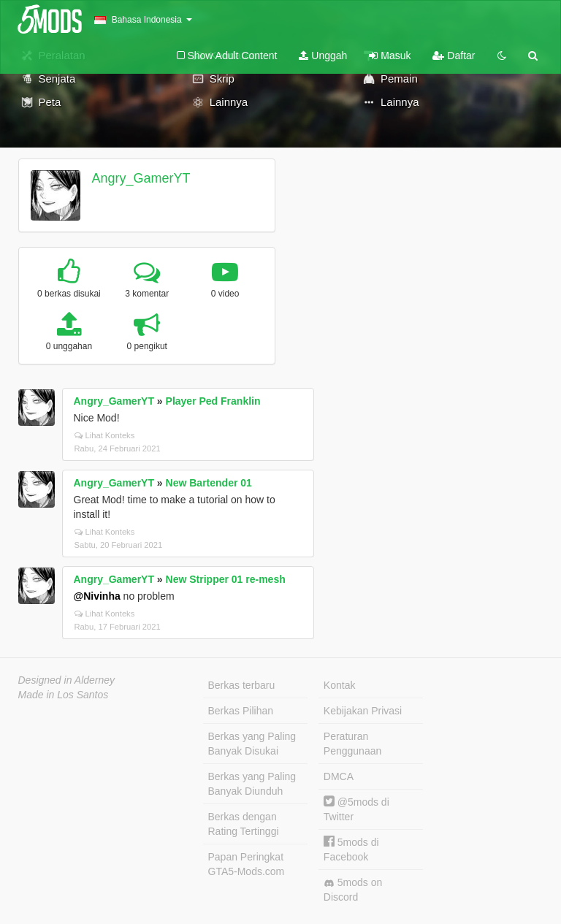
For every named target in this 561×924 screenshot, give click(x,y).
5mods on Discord (353, 890)
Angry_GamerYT (141, 178)
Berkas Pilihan (241, 711)
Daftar (454, 56)
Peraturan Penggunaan (352, 744)
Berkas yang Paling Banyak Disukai (252, 744)
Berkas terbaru (242, 685)
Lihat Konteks (105, 435)
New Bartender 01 (209, 483)
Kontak (340, 685)
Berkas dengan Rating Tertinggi (244, 824)
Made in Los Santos (64, 695)
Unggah (323, 56)
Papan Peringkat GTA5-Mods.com (247, 864)
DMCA (339, 776)
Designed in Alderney (67, 680)
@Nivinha (97, 596)
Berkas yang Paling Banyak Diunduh (252, 784)
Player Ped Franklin (213, 401)
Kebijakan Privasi (363, 711)
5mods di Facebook (351, 849)
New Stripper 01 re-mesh (226, 579)
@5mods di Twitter (356, 809)
